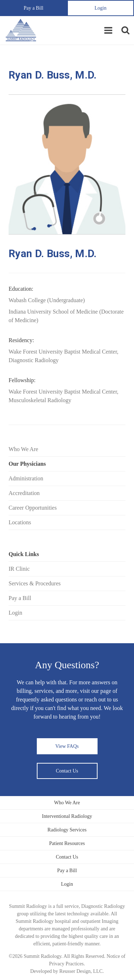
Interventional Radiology (67, 816)
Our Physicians (27, 464)
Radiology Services (67, 830)
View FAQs (67, 746)
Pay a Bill (33, 8)
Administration (26, 478)
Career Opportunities (33, 508)
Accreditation (24, 493)
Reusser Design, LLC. (81, 971)
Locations (20, 522)
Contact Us (67, 771)
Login (101, 8)
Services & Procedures (35, 583)
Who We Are (23, 449)
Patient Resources (67, 843)
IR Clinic (19, 569)
